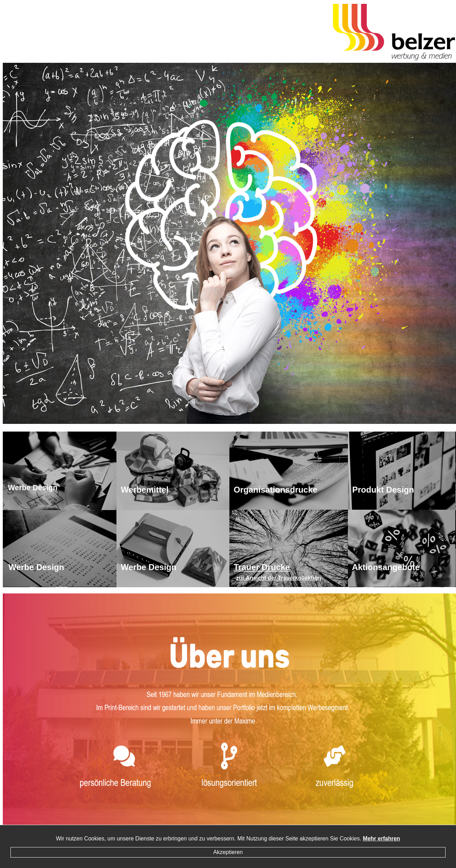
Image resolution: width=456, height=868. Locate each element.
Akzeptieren (228, 852)
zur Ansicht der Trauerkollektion (279, 578)
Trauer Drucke (262, 567)
